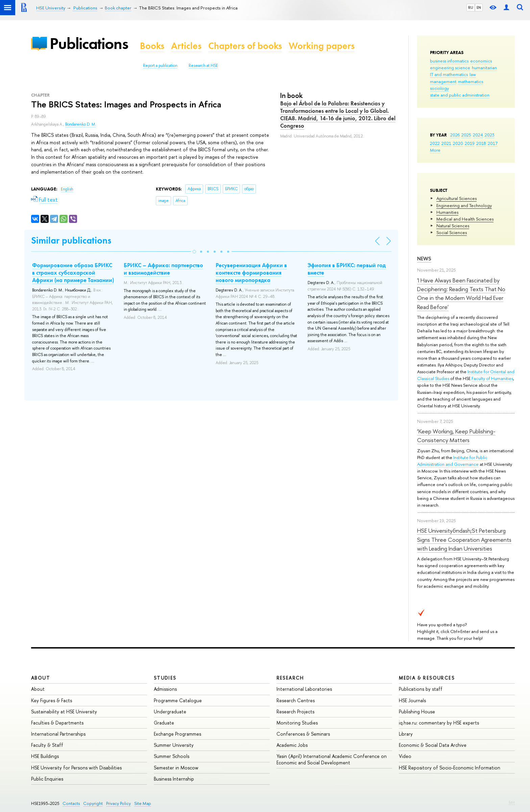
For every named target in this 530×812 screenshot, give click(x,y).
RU (471, 7)
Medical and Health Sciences (465, 219)
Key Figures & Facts (52, 700)
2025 (466, 135)
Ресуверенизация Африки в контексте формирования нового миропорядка (251, 273)
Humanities (447, 212)
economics (481, 61)
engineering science (450, 68)
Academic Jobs (292, 745)
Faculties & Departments (57, 723)
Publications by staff (421, 689)
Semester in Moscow (176, 768)
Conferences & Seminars (303, 734)
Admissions (165, 689)
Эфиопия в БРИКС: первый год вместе (347, 269)
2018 (481, 143)
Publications (89, 43)
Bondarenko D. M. (81, 124)
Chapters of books (245, 46)
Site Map (143, 803)
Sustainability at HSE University (64, 712)
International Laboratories (304, 689)
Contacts (71, 803)
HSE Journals (412, 700)
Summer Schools (172, 756)
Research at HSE (203, 66)
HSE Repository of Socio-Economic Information (450, 768)
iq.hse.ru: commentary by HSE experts (439, 723)
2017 (493, 143)
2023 (490, 135)
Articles (186, 46)
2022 (435, 143)
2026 (455, 135)
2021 (446, 143)
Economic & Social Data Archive (433, 745)
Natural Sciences (453, 226)
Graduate (164, 723)
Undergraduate (170, 712)
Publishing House (417, 712)
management (443, 81)
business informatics (449, 61)
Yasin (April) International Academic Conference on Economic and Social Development (332, 759)
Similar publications (71, 240)
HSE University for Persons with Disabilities (76, 768)
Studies (165, 678)
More (435, 150)
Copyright (93, 803)
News (424, 259)
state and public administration (460, 95)
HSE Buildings (45, 756)
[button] (194, 252)
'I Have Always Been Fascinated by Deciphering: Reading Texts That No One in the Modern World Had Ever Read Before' (461, 294)
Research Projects (295, 712)
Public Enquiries (47, 779)
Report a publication (160, 66)
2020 (458, 143)
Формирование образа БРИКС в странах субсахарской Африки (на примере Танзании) (73, 273)
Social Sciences (452, 232)
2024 (478, 135)
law (473, 74)
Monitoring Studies (297, 723)
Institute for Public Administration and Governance (452, 461)
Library (406, 734)
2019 (470, 143)
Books (152, 46)
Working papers (322, 46)
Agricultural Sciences (456, 198)
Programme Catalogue (178, 700)
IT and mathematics (449, 74)
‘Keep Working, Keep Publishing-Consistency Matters (456, 436)
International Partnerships (58, 734)
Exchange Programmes (177, 734)
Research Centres (296, 700)
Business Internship (174, 779)
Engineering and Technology (464, 205)
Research (290, 678)
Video (405, 756)
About (41, 678)
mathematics (471, 81)
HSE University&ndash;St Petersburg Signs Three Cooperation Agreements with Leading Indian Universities (464, 539)
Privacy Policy (118, 803)
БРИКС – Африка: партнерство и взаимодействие (163, 269)
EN (479, 7)
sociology (439, 88)
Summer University (174, 745)
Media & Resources (427, 678)
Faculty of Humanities (492, 378)
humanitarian (484, 68)
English (67, 189)
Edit (512, 802)
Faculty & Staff (47, 745)
